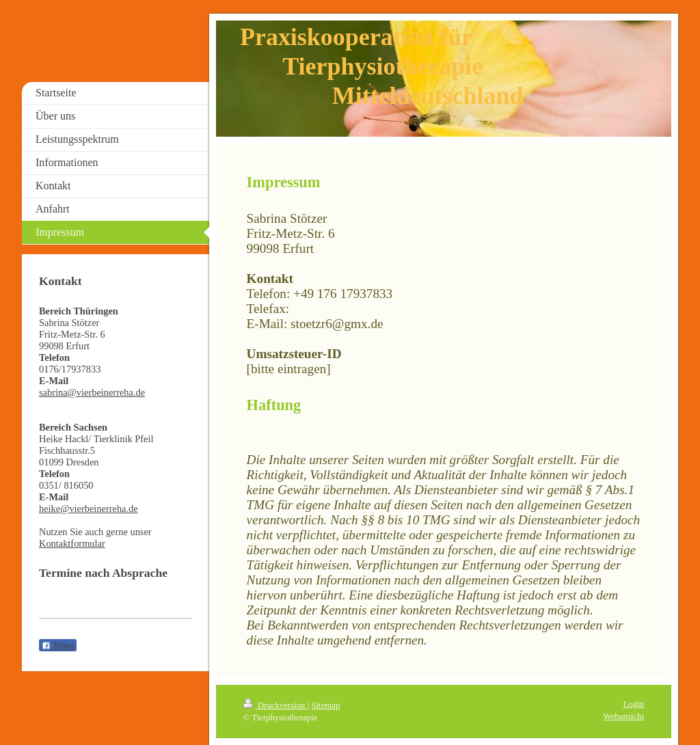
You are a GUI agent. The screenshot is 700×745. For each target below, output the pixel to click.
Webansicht (624, 716)
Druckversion (275, 705)
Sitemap (325, 705)
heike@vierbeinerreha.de (89, 509)
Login (633, 704)
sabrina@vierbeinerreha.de (92, 392)
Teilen (58, 646)
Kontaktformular (72, 543)
